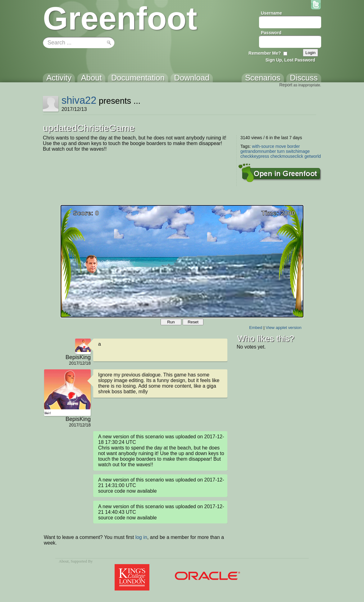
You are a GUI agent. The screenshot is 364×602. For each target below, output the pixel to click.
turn (281, 151)
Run (171, 322)
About (64, 561)
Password (271, 33)
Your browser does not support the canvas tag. (182, 261)
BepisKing (78, 357)
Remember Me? (265, 53)
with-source (263, 146)
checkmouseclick (287, 156)
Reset (193, 322)
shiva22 (79, 100)
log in (141, 537)
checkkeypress (255, 156)
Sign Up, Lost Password (290, 60)
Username (271, 13)
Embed (256, 328)
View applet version (283, 328)
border (293, 146)
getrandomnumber (258, 151)
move (281, 146)
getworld (313, 156)
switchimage (298, 151)
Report (286, 85)
